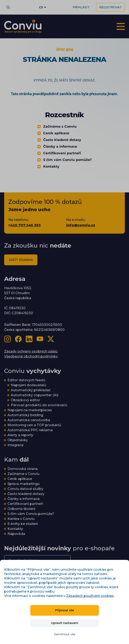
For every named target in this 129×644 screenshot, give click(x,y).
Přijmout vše (64, 610)
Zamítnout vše (65, 634)
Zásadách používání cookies (90, 596)
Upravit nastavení (65, 623)
